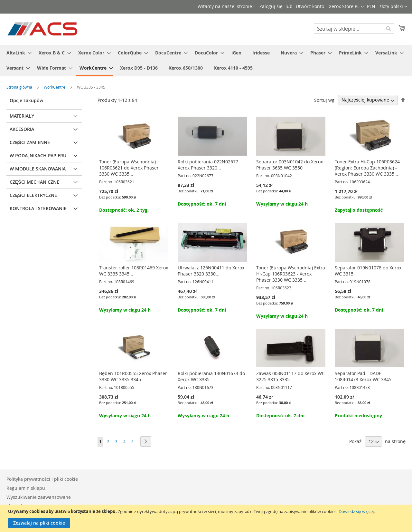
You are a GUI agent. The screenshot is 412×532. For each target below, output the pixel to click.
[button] (387, 7)
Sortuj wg (324, 100)
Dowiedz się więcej (356, 511)
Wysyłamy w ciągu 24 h (282, 204)
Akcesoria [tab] (22, 129)
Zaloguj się (271, 6)
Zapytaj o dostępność (359, 210)
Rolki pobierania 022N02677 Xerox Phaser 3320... (208, 165)
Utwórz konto (310, 6)
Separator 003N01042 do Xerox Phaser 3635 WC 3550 (290, 165)
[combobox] (354, 29)
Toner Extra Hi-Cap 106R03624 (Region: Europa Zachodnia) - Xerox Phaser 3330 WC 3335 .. (367, 168)
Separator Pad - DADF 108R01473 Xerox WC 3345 (363, 376)
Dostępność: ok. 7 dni (202, 204)
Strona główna (20, 87)
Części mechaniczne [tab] (34, 182)
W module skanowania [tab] (38, 169)
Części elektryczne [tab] (33, 195)
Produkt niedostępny (358, 416)
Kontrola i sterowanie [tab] (38, 208)
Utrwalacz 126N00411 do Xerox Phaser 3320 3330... (211, 271)
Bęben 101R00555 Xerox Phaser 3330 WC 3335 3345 (133, 376)
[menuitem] (17, 53)
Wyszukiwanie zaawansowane (39, 497)
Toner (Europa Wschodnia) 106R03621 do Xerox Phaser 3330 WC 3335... (129, 168)
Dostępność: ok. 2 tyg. (124, 210)
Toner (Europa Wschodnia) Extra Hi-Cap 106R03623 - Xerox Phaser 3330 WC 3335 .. (291, 274)
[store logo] (43, 29)
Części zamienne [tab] (30, 142)
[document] (207, 518)
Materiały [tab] (22, 116)
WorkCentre (55, 87)
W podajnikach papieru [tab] (38, 155)
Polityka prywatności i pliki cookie (42, 479)
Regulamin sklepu (26, 488)
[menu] (206, 61)
